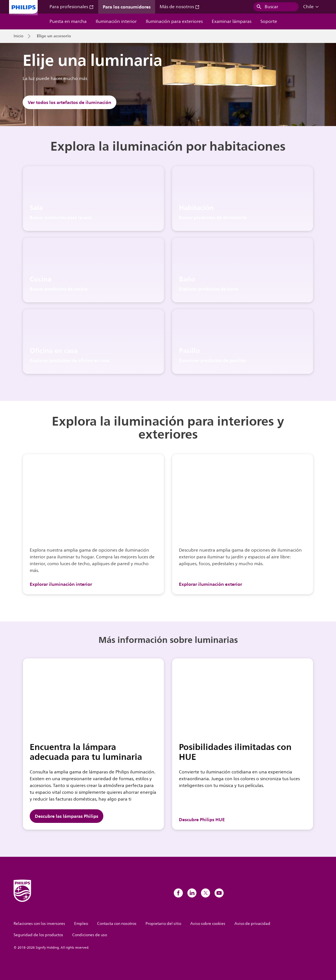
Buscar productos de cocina (59, 289)
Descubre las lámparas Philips (67, 816)
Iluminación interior (116, 21)
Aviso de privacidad (252, 924)
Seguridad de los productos (38, 935)
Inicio (18, 36)
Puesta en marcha (68, 21)
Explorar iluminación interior (61, 584)
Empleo (81, 924)
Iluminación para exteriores (174, 21)
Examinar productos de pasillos (212, 360)
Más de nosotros (180, 7)
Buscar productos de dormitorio (213, 217)
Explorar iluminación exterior (210, 584)
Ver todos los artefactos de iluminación (69, 102)
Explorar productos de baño (209, 289)
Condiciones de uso (90, 935)
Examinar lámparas (232, 21)
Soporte (269, 21)
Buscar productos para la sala (61, 217)
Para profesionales (72, 7)
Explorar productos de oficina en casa (70, 360)
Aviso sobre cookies (208, 924)
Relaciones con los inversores (39, 924)
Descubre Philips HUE (202, 819)
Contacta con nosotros (117, 924)
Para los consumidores (127, 7)
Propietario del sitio (163, 924)
